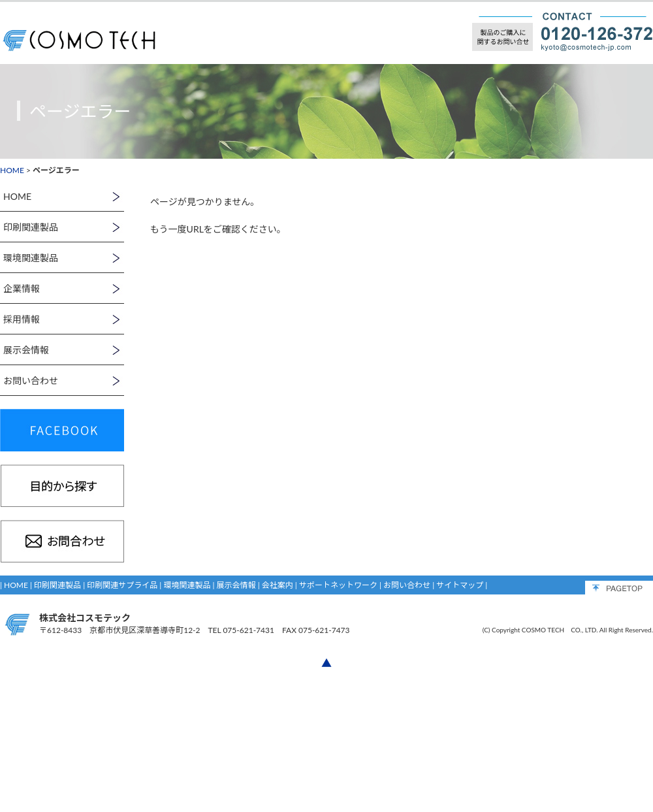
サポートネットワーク (338, 585)
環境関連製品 (187, 585)
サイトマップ (460, 585)
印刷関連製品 (57, 585)
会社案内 (278, 585)
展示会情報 (236, 585)
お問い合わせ (407, 585)
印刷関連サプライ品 (122, 585)
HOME (12, 170)
